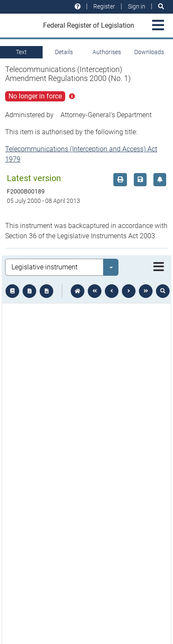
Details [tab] (64, 52)
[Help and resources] (78, 7)
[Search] (161, 7)
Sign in (137, 6)
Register (104, 6)
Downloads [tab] (149, 52)
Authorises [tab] (107, 52)
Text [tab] (21, 52)
